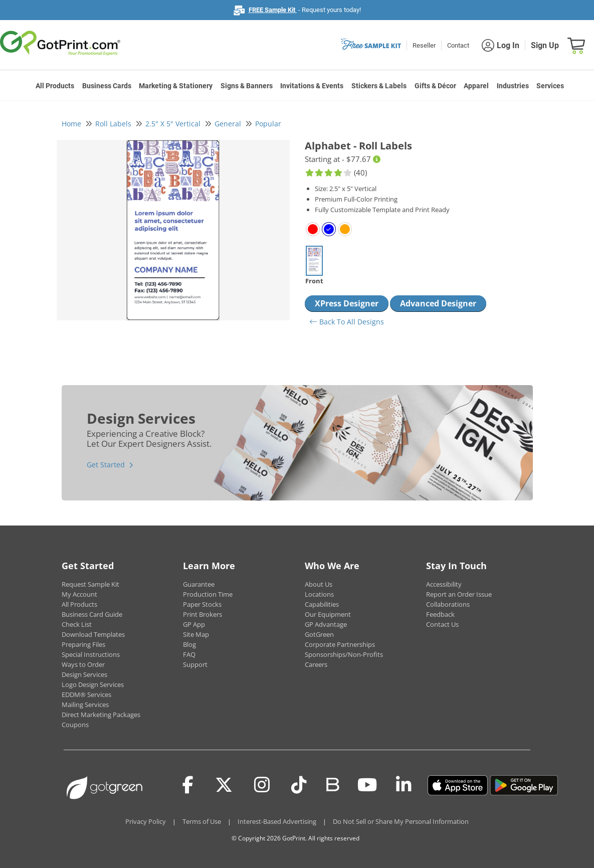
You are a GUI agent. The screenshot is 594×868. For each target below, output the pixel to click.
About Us (319, 584)
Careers (316, 664)
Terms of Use (202, 821)
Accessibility (444, 584)
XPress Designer (347, 303)
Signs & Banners (247, 86)
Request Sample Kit (90, 584)
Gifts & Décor (435, 86)
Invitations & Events (312, 86)
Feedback (440, 614)
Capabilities (322, 604)
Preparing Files (83, 644)
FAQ (189, 654)
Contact (458, 45)
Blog (189, 644)
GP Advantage (326, 624)
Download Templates (93, 634)
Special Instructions (91, 654)
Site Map (196, 634)
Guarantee (199, 584)
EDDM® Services (86, 695)
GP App (194, 624)
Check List (77, 624)
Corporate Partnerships (340, 644)
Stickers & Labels (379, 86)
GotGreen (319, 634)
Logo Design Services (93, 684)
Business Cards (107, 86)
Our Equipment (328, 614)
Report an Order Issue (459, 594)
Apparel (476, 86)
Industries (513, 86)
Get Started (106, 465)
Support (195, 664)
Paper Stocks (202, 604)
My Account (79, 594)
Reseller (424, 45)
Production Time (208, 594)
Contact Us (442, 624)
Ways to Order (83, 664)
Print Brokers (203, 614)
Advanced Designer (438, 303)
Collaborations (448, 604)
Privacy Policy (146, 821)
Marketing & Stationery (176, 86)
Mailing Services (85, 705)
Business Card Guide (92, 614)
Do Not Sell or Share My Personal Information (401, 821)
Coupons (75, 725)
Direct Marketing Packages (101, 715)
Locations (319, 594)
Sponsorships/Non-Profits (344, 654)
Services (550, 86)
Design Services (84, 674)
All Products (55, 86)
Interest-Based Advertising (277, 821)
